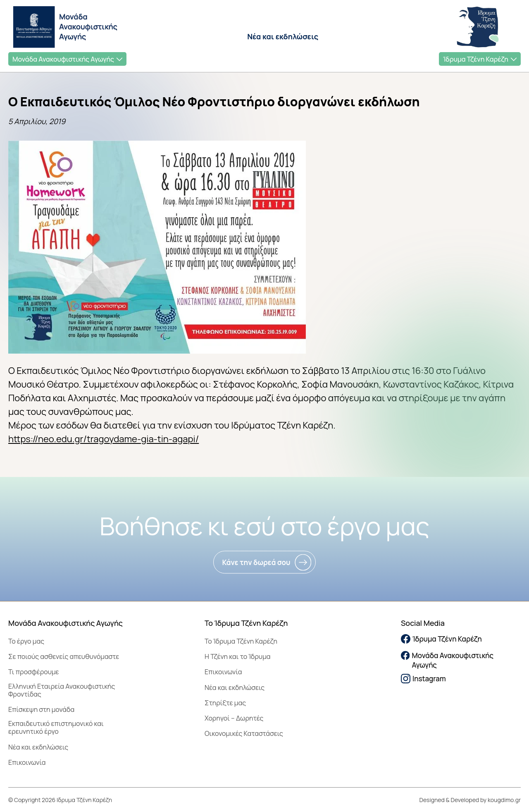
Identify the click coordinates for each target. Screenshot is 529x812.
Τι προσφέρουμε (34, 672)
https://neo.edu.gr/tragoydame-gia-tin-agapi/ (104, 439)
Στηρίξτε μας (225, 703)
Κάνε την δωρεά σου (256, 562)
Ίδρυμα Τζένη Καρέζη (476, 59)
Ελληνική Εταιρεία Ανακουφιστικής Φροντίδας (62, 690)
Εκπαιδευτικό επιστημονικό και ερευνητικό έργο (56, 727)
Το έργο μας (26, 641)
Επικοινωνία (27, 762)
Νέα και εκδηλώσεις (283, 36)
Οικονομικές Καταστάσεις (244, 733)
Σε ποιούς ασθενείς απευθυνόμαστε (64, 656)
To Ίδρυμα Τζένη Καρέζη (241, 641)
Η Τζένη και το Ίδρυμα (238, 656)
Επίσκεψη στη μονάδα (41, 709)
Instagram (423, 679)
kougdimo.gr (504, 800)
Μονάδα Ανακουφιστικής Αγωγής (63, 59)
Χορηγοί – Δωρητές (234, 718)
